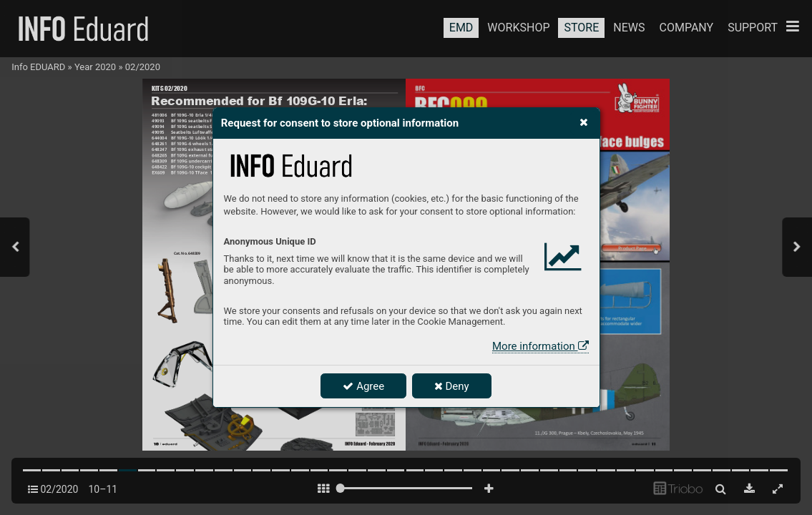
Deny (452, 386)
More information (540, 346)
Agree (363, 386)
